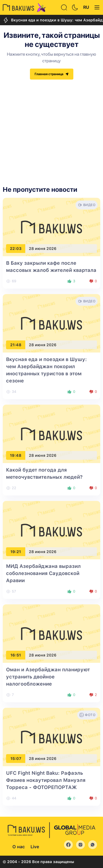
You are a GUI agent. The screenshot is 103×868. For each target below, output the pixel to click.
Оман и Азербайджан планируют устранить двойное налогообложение (48, 677)
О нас (19, 847)
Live (35, 847)
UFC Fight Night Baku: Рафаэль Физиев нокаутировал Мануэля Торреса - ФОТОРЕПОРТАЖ (46, 780)
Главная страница (52, 74)
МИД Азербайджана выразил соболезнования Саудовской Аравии (43, 573)
